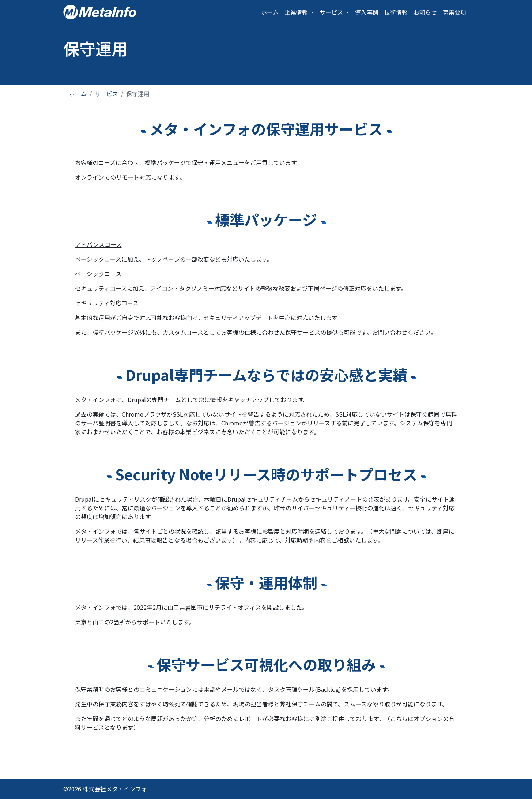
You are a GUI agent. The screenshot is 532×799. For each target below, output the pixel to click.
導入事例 (367, 12)
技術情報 (396, 12)
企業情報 (297, 12)
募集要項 (454, 12)
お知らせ (425, 12)
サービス (332, 12)
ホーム (270, 12)
